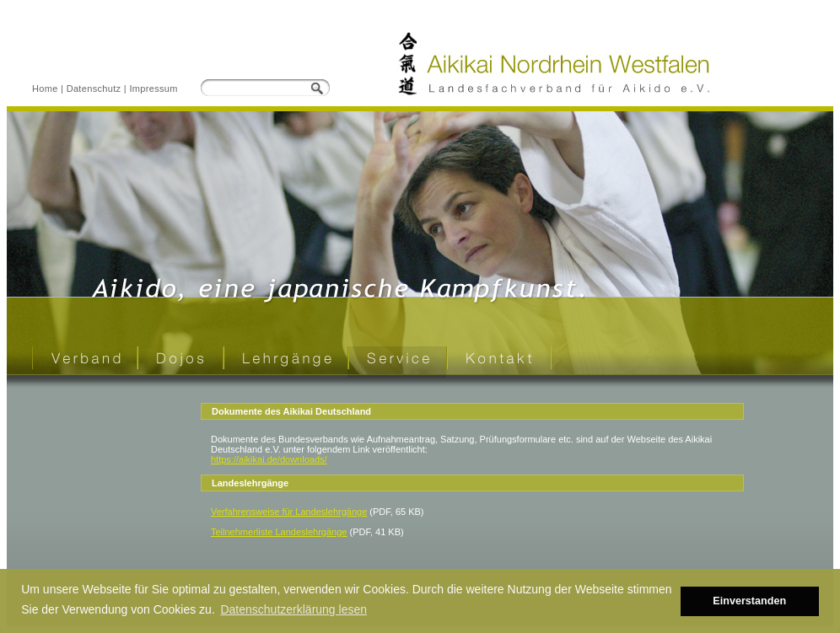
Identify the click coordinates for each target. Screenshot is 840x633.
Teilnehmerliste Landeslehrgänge (279, 532)
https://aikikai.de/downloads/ (269, 459)
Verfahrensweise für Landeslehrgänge (289, 512)
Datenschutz (94, 89)
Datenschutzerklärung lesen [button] (293, 609)
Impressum (153, 89)
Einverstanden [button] (749, 601)
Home (45, 89)
